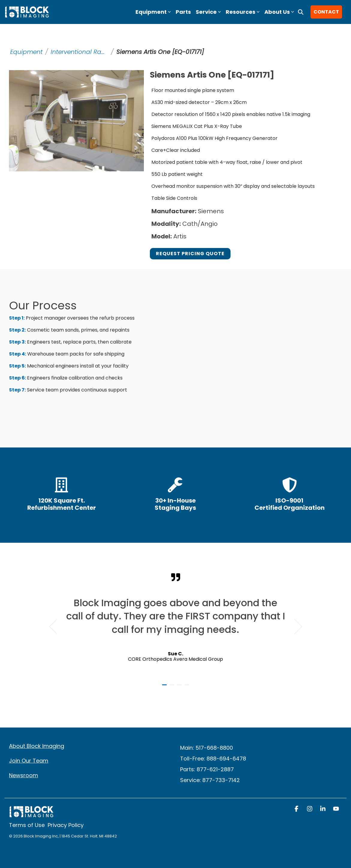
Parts (183, 12)
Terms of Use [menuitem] (27, 825)
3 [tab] (180, 687)
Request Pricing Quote (190, 254)
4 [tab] (188, 687)
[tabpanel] (176, 624)
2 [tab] (173, 687)
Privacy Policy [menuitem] (66, 825)
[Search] (301, 12)
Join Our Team (29, 761)
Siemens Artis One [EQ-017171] (160, 52)
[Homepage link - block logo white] (31, 815)
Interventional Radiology (80, 52)
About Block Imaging (37, 746)
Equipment (26, 52)
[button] (297, 809)
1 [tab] (165, 687)
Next (294, 627)
